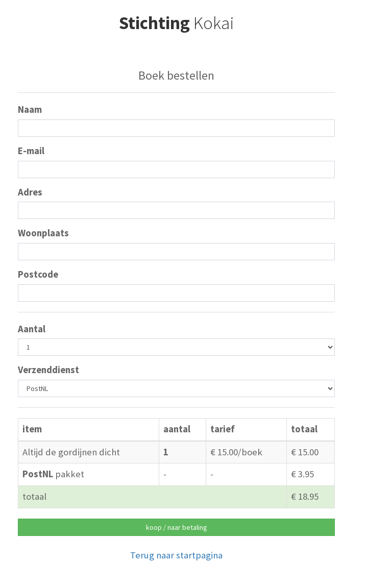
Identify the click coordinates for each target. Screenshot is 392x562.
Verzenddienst (48, 370)
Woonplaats (43, 233)
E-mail (31, 151)
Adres (30, 192)
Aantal (32, 329)
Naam (30, 109)
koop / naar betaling (177, 527)
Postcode (38, 274)
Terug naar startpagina (176, 555)
